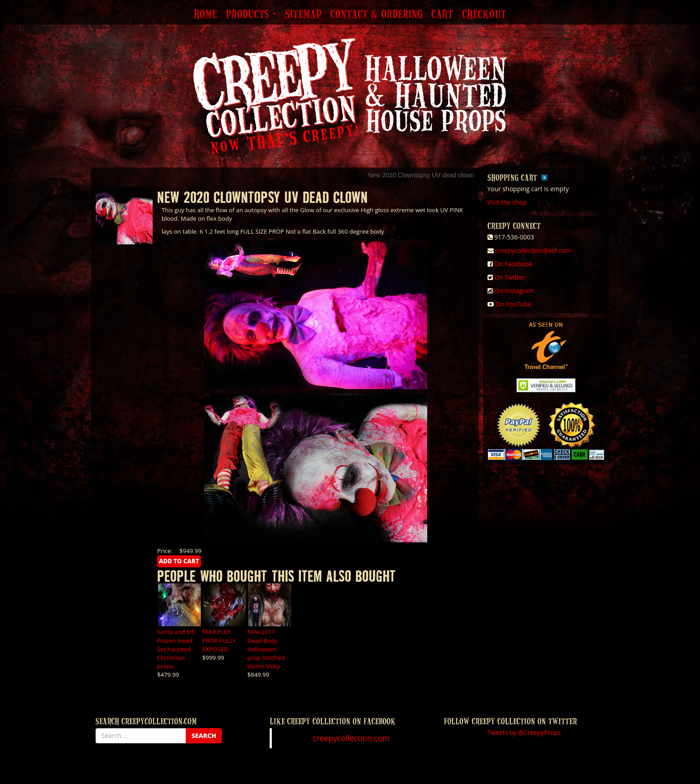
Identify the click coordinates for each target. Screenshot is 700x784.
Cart (442, 15)
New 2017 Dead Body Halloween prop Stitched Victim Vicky (266, 649)
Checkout (484, 15)
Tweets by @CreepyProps (524, 732)
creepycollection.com (351, 738)
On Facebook (513, 264)
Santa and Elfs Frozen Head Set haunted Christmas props (177, 649)
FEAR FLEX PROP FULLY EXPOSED (219, 640)
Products (251, 15)
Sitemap (303, 15)
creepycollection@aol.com (533, 250)
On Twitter (510, 277)
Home (205, 15)
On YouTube (513, 304)
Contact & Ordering (376, 15)
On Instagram (514, 291)
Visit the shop (507, 202)
